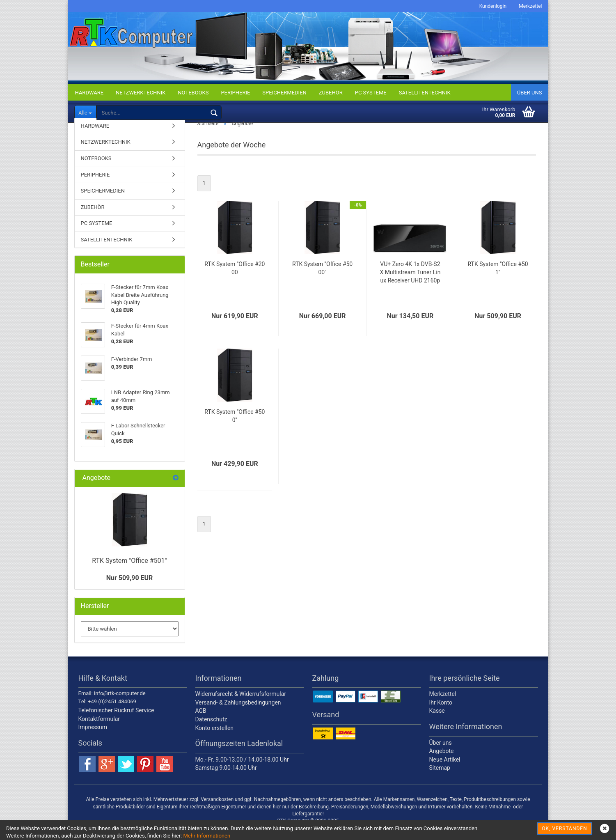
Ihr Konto (441, 714)
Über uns (530, 93)
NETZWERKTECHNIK (141, 93)
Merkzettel (530, 6)
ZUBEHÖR (331, 93)
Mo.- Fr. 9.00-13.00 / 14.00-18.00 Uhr (242, 771)
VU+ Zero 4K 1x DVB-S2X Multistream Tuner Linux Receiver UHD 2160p (410, 284)
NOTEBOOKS (193, 93)
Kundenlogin (493, 6)
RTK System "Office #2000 (235, 280)
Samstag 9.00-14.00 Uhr (226, 780)
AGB (201, 723)
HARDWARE (89, 93)
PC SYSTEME (371, 93)
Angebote (442, 763)
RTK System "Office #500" (235, 427)
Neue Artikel (445, 771)
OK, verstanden (564, 829)
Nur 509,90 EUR (130, 589)
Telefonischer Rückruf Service (116, 722)
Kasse (437, 723)
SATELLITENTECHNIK (425, 93)
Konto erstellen (215, 739)
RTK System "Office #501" (498, 280)
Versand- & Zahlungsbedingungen (238, 714)
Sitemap (440, 780)
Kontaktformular (99, 730)
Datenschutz (211, 731)
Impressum (93, 739)
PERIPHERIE (235, 93)
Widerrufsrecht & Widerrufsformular (241, 705)
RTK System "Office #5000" (322, 280)
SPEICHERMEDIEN (284, 93)
